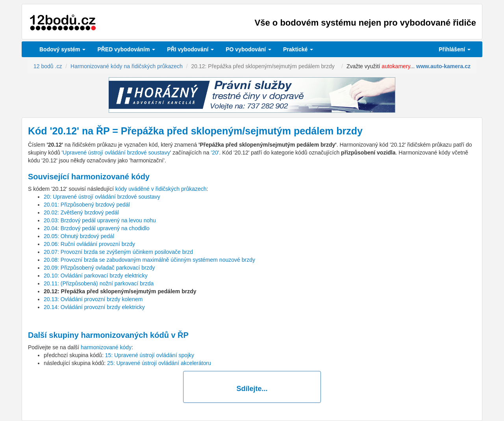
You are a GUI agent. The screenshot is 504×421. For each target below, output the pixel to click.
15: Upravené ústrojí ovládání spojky (150, 355)
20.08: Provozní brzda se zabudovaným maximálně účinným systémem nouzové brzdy (149, 260)
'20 (215, 153)
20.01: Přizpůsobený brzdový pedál (87, 205)
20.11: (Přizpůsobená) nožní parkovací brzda (99, 283)
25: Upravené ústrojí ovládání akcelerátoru (159, 363)
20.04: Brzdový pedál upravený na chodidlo (97, 228)
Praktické (298, 49)
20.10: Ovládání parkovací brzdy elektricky (96, 276)
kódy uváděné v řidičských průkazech (161, 189)
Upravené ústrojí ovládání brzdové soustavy (116, 153)
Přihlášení (455, 49)
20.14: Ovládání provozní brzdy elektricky (94, 307)
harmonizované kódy (106, 347)
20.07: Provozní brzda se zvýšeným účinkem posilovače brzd (118, 252)
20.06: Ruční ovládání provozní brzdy (89, 244)
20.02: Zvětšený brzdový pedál (81, 212)
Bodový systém (62, 49)
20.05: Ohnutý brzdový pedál (79, 236)
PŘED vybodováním (126, 49)
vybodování (190, 49)
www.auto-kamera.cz (443, 66)
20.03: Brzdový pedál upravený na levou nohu (100, 220)
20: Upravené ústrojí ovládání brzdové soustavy (102, 197)
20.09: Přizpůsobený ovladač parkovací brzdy (99, 268)
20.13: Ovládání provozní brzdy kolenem (93, 299)
